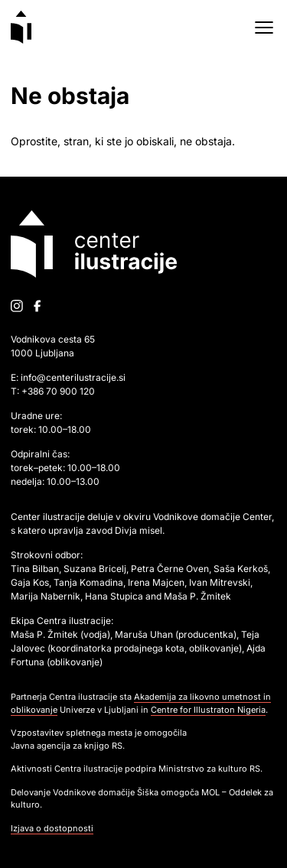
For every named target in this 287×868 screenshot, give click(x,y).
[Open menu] (264, 28)
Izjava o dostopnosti (52, 828)
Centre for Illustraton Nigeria (208, 710)
